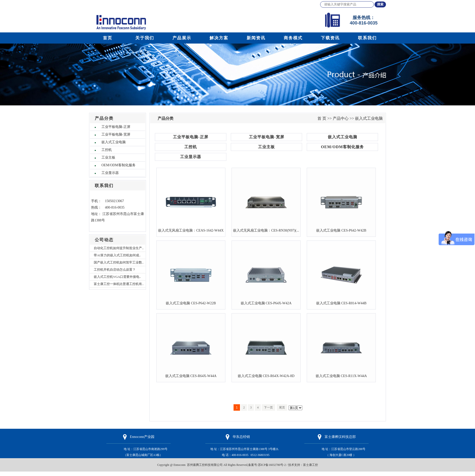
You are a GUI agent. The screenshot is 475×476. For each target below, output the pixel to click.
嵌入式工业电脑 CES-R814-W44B (341, 303)
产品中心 (341, 118)
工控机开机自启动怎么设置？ (115, 270)
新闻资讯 (256, 38)
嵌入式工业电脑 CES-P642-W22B (191, 303)
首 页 (322, 118)
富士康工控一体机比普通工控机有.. (119, 284)
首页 (108, 38)
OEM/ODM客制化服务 (119, 165)
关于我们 (145, 38)
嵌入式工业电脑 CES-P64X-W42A (266, 303)
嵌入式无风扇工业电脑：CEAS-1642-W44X (191, 230)
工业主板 (108, 157)
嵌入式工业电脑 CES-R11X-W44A (341, 376)
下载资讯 (330, 38)
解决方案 (219, 38)
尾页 (282, 407)
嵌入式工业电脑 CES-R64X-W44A (191, 376)
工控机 (107, 150)
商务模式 (293, 38)
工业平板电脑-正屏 (116, 127)
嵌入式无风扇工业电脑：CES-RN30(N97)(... (266, 230)
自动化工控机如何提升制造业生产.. (119, 248)
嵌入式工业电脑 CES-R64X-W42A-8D (266, 376)
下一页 (268, 407)
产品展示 (182, 38)
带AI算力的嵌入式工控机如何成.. (117, 255)
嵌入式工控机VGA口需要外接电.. (117, 277)
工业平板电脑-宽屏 (116, 134)
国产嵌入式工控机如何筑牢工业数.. (119, 262)
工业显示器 (110, 173)
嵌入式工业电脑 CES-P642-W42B (341, 230)
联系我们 (367, 38)
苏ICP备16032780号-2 (272, 465)
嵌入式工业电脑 (114, 142)
